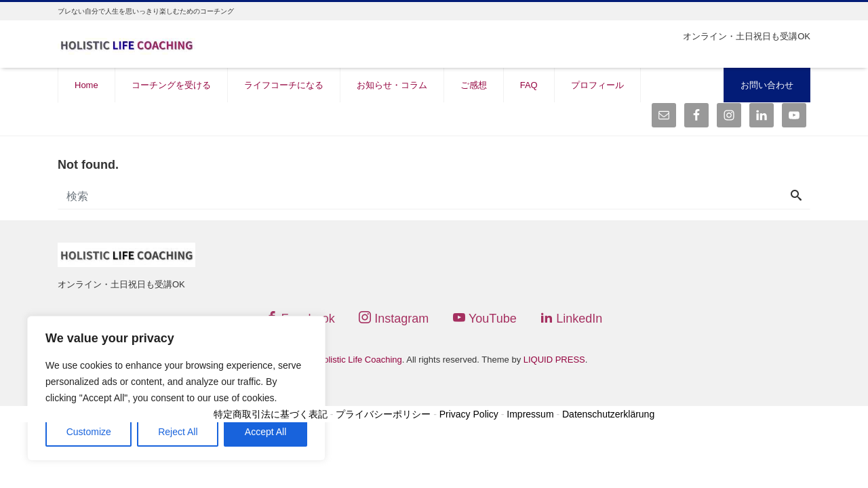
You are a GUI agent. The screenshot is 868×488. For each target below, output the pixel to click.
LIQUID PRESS (554, 360)
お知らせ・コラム (392, 85)
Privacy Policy (469, 414)
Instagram (394, 318)
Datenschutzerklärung (608, 414)
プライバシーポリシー (383, 414)
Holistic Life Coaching (360, 360)
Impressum (530, 414)
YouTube (485, 318)
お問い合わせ (767, 85)
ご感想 (474, 85)
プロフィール (597, 85)
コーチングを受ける (171, 85)
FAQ (529, 85)
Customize (89, 432)
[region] (176, 388)
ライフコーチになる (284, 85)
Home (86, 85)
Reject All (178, 432)
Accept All (265, 432)
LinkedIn (571, 318)
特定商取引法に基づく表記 (271, 414)
